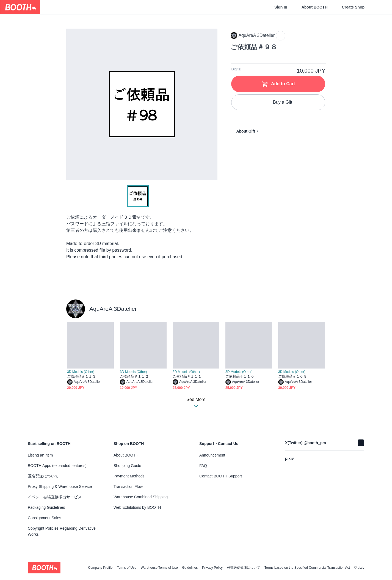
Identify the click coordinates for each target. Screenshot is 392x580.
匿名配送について (43, 476)
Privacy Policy (212, 568)
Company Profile (100, 568)
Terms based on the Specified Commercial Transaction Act (307, 568)
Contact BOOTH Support (221, 476)
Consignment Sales (44, 518)
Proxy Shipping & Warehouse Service (60, 486)
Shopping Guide (127, 466)
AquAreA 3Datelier (113, 309)
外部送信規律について (244, 568)
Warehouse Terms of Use (159, 568)
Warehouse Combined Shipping (141, 497)
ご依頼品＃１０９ (293, 376)
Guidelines (190, 568)
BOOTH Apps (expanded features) (57, 466)
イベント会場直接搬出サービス (55, 497)
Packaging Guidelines (46, 507)
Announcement (212, 455)
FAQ (203, 466)
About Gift (245, 131)
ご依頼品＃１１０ (240, 376)
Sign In (281, 7)
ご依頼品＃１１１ (187, 376)
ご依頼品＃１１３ (82, 376)
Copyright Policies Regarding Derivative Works (62, 531)
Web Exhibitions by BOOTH (137, 507)
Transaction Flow (128, 486)
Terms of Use (127, 568)
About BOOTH (315, 7)
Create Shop (353, 7)
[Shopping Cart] (379, 7)
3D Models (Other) (81, 372)
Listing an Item (40, 455)
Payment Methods (129, 476)
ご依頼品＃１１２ (134, 376)
